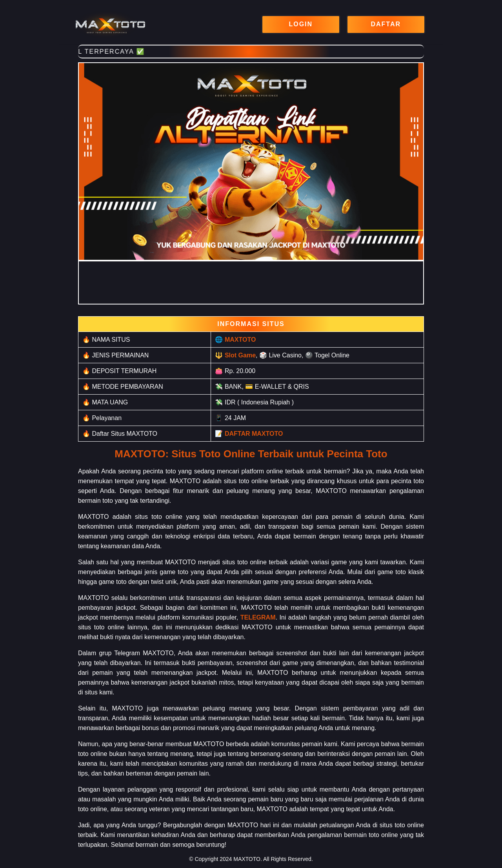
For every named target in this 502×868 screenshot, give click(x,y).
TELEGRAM (258, 617)
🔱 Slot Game (235, 355)
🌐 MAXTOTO (235, 340)
